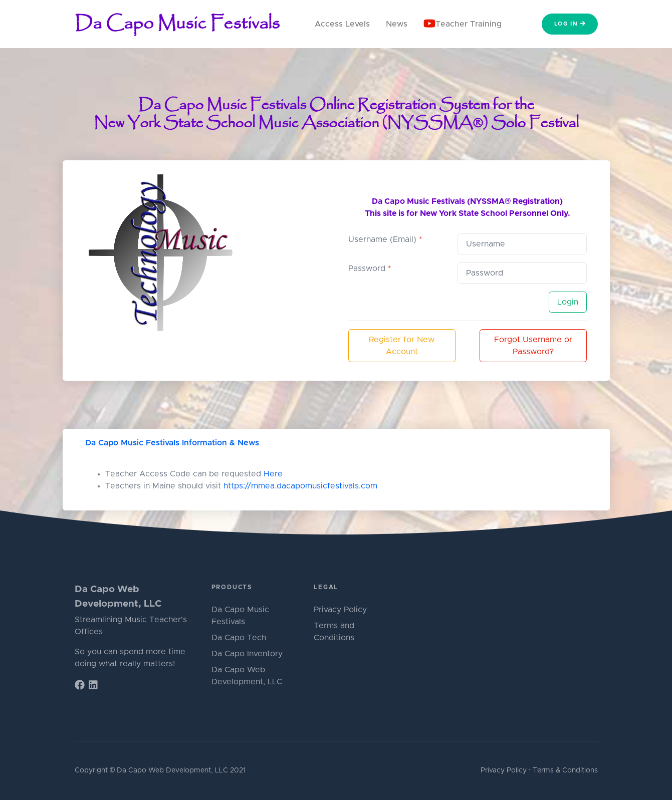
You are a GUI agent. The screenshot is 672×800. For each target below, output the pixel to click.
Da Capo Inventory (247, 654)
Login (568, 302)
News (397, 24)
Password (370, 269)
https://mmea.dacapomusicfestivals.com (300, 486)
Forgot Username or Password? (533, 346)
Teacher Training (463, 23)
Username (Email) (385, 239)
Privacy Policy (340, 610)
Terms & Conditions (565, 770)
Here (273, 474)
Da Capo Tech (239, 638)
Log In (570, 24)
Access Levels (342, 24)
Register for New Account (402, 346)
